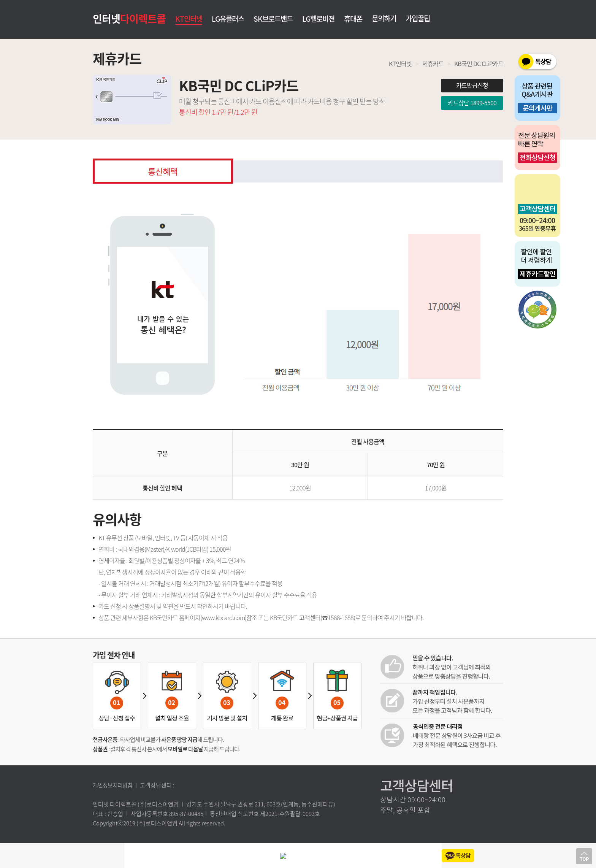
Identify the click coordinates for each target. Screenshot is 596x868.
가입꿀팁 (418, 18)
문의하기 (384, 18)
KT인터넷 (189, 19)
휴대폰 (353, 19)
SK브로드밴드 (273, 19)
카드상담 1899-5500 (472, 103)
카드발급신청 (472, 85)
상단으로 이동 (584, 856)
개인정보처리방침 (113, 785)
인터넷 (129, 18)
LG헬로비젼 (318, 19)
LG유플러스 (228, 19)
